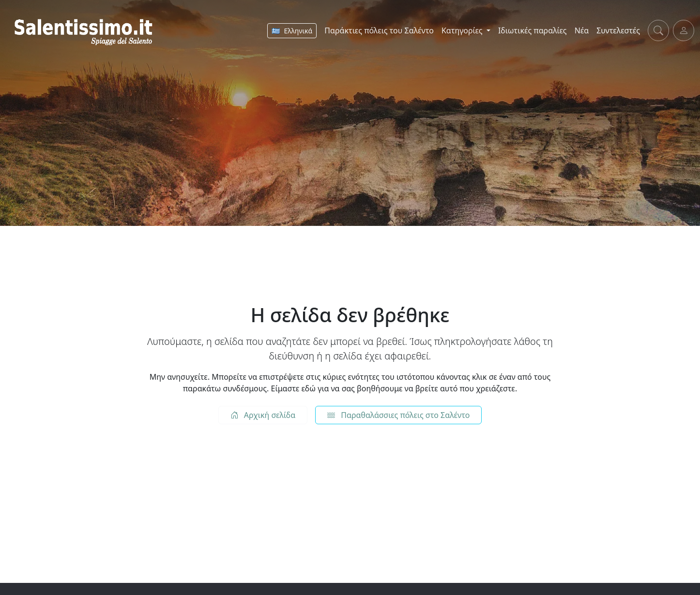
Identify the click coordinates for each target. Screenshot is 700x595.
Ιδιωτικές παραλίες (533, 30)
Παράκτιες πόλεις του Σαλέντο (379, 30)
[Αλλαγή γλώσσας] (292, 31)
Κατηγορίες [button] (463, 30)
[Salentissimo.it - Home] (85, 30)
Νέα (582, 30)
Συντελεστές (618, 30)
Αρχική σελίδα (263, 415)
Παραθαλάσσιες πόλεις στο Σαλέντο (398, 415)
